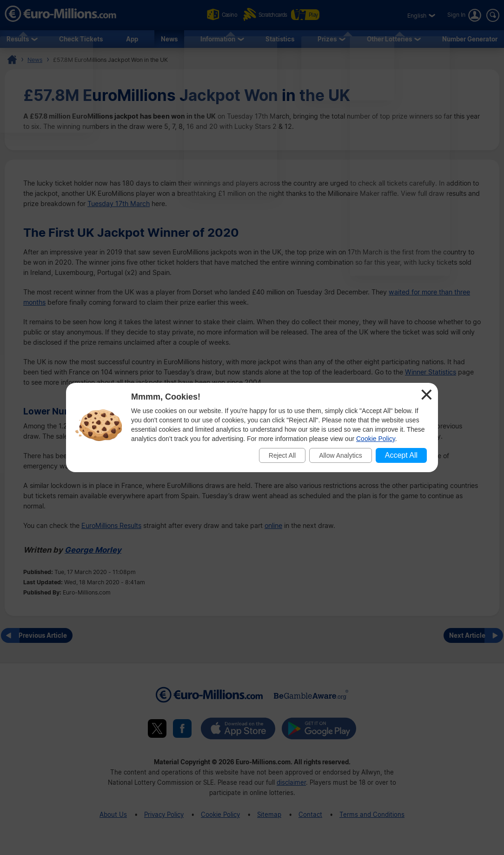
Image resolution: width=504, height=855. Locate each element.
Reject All (282, 455)
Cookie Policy (376, 439)
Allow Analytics (341, 455)
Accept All (401, 455)
